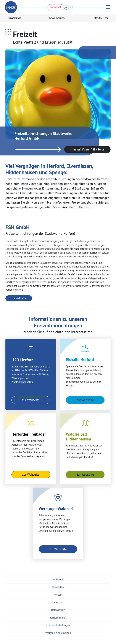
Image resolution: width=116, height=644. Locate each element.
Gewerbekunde (57, 18)
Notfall (56, 7)
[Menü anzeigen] (107, 7)
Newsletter (58, 587)
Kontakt (58, 595)
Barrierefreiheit (58, 618)
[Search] (72, 7)
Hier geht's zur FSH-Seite (87, 149)
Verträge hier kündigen (58, 633)
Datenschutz (58, 610)
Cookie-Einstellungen (58, 625)
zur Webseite (19, 298)
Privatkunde (14, 18)
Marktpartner (101, 18)
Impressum (58, 602)
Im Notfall (58, 579)
